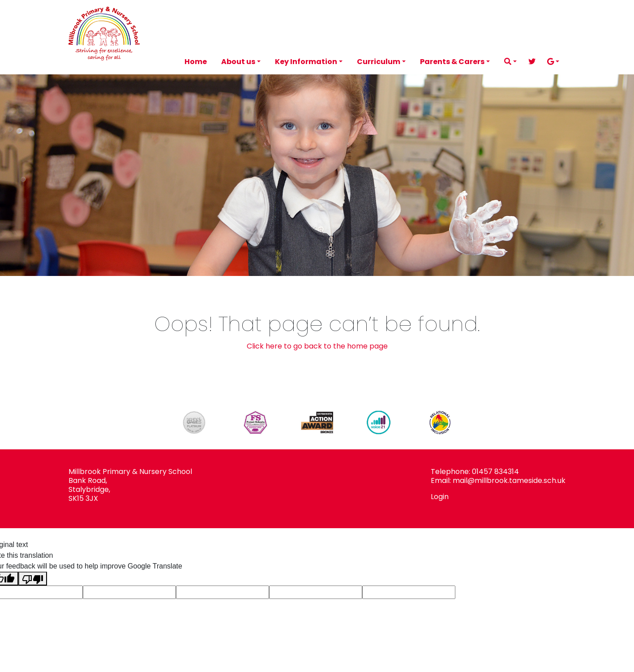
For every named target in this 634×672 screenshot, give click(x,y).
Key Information (306, 62)
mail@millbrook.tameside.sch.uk (509, 480)
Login (440, 497)
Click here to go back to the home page (317, 346)
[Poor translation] (33, 579)
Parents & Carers (452, 62)
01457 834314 (495, 472)
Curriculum (379, 62)
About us (238, 62)
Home (196, 62)
